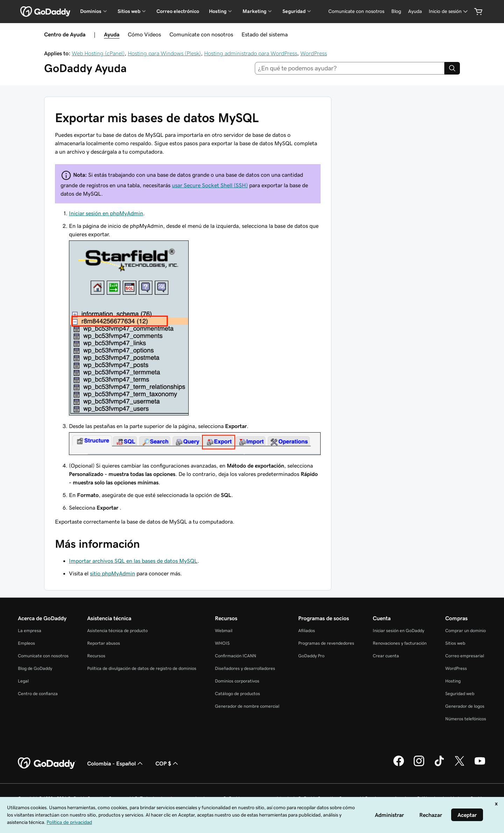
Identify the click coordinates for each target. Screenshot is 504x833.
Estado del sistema (265, 34)
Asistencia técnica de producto (117, 631)
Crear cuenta (386, 656)
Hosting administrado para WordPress (251, 53)
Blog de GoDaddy (35, 668)
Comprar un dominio (465, 631)
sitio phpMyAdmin (113, 573)
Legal (23, 681)
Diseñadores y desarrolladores (245, 668)
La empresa (30, 631)
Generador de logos (465, 706)
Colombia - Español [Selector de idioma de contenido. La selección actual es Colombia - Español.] (116, 763)
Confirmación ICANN (236, 656)
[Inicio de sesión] (449, 11)
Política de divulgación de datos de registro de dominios (142, 668)
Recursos (96, 656)
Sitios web (455, 643)
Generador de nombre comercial (247, 706)
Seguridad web (460, 694)
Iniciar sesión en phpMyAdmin (106, 213)
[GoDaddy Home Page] (47, 763)
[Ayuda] (415, 11)
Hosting (453, 681)
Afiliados (307, 631)
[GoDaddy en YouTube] (480, 765)
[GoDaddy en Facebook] (399, 765)
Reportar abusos (104, 643)
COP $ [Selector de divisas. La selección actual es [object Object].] (167, 763)
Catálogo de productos (237, 694)
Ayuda (112, 34)
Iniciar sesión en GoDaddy (398, 631)
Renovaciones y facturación (400, 643)
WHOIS (222, 643)
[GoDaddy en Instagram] (419, 765)
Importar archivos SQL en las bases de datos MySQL (133, 561)
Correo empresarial (465, 656)
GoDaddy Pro (311, 656)
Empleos (26, 643)
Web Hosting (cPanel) (98, 53)
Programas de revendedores (326, 643)
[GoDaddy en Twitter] (460, 765)
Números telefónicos (466, 719)
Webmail (224, 631)
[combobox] (350, 68)
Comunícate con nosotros (201, 34)
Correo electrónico (178, 11)
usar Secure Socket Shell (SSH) (210, 185)
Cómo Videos (144, 34)
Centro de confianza (38, 694)
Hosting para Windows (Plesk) (164, 53)
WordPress (314, 53)
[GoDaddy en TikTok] (439, 765)
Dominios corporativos (237, 681)
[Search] (452, 68)
